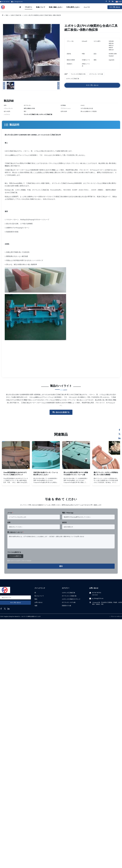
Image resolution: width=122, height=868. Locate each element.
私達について (41, 7)
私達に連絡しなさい (56, 7)
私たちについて (39, 596)
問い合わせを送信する (61, 412)
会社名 (64, 522)
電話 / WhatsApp (68, 513)
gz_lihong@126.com (18, 2)
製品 (7, 15)
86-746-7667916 (97, 593)
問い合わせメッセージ (15, 532)
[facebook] (1, 609)
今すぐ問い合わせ (115, 7)
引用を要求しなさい (73, 7)
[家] (3, 15)
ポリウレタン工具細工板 (69, 596)
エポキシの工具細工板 (68, 593)
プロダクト (29, 7)
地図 (36, 606)
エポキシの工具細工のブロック (71, 599)
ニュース (87, 7)
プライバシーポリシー (116, 616)
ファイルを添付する (14, 552)
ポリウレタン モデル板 (69, 602)
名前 (9, 522)
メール (10, 513)
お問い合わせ (39, 602)
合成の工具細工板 (16, 15)
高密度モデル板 (66, 606)
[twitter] (5, 609)
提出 (61, 566)
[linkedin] (8, 609)
